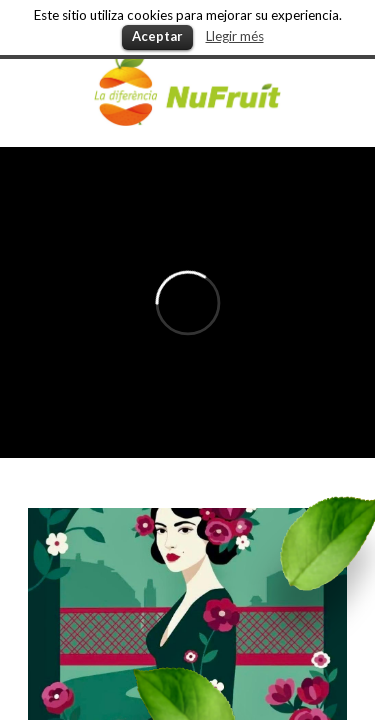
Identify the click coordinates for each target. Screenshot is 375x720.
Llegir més (235, 36)
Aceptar (157, 36)
